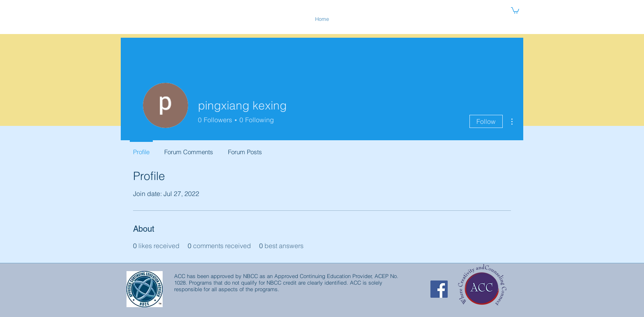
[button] (515, 10)
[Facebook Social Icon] (439, 289)
